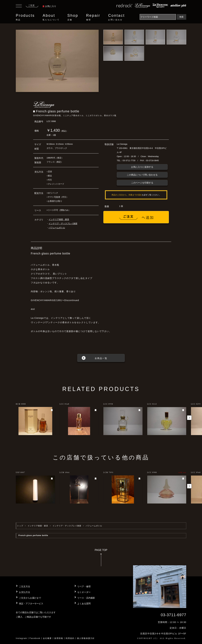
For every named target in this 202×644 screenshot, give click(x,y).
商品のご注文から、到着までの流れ (127, 195)
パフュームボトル (57, 228)
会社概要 (47, 638)
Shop (73, 17)
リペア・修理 (84, 586)
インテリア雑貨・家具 (59, 219)
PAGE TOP (101, 559)
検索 (181, 17)
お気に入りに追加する (142, 167)
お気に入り (49, 6)
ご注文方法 (24, 586)
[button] (189, 418)
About (51, 17)
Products (25, 17)
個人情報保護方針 (86, 638)
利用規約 (70, 638)
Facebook (35, 638)
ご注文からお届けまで (30, 598)
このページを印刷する (142, 183)
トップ (20, 526)
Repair (93, 17)
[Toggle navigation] (19, 6)
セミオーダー (84, 592)
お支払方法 (24, 592)
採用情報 (59, 638)
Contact (116, 17)
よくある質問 (84, 604)
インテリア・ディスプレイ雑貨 (63, 224)
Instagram (21, 638)
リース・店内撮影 (86, 598)
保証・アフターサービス (31, 604)
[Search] (158, 17)
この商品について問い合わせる (142, 175)
